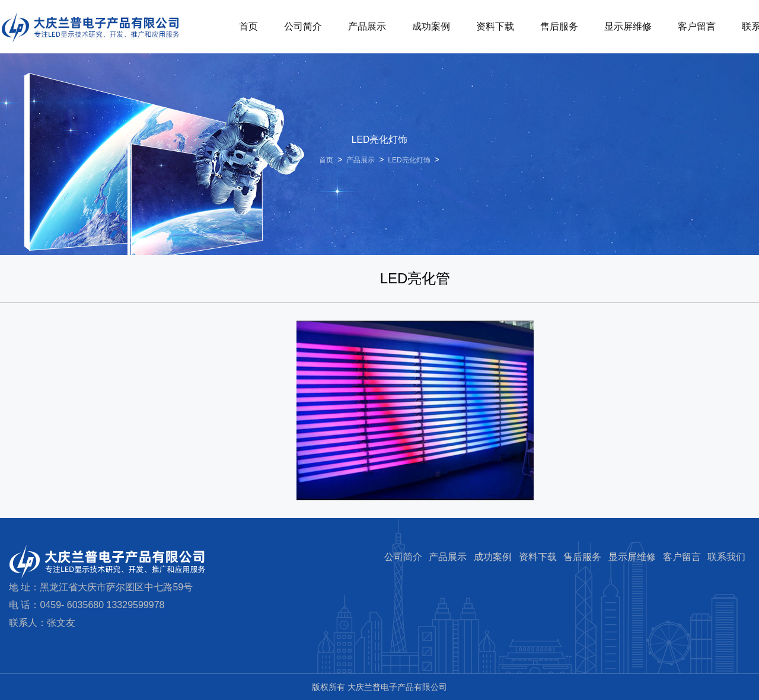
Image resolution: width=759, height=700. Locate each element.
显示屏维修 (628, 26)
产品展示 (367, 26)
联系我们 (726, 557)
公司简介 (303, 26)
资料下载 (495, 26)
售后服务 (559, 26)
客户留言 (697, 26)
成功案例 (431, 26)
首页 (248, 26)
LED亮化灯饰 (409, 160)
